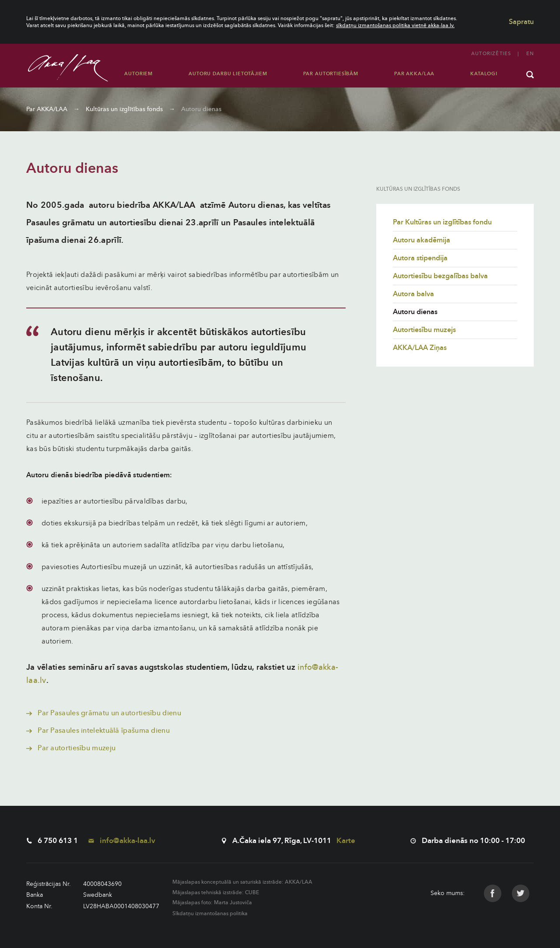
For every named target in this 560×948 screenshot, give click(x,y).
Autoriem (138, 74)
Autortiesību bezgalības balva (440, 276)
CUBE (252, 892)
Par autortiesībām (331, 74)
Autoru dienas (201, 109)
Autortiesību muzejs (424, 330)
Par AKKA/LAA (414, 74)
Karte (346, 841)
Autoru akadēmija (422, 240)
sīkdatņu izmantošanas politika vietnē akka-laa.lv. (395, 25)
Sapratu (521, 22)
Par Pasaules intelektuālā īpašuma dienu (98, 731)
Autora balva (413, 294)
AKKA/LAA (299, 882)
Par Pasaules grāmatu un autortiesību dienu (104, 713)
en (530, 54)
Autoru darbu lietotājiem (228, 74)
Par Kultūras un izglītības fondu (442, 222)
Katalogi (484, 74)
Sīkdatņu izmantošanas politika (210, 913)
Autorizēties (491, 54)
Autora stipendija (420, 258)
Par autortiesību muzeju (71, 748)
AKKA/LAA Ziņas (420, 348)
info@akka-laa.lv (122, 841)
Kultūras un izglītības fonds (124, 109)
